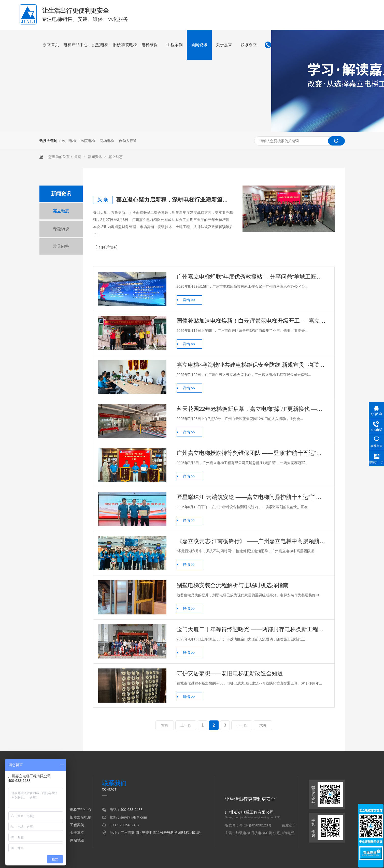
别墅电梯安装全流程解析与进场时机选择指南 (233, 585)
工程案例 (175, 45)
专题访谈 (61, 229)
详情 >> (189, 300)
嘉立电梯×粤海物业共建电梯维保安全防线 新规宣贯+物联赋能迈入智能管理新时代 (252, 365)
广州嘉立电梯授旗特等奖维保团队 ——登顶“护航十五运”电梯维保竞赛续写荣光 (252, 453)
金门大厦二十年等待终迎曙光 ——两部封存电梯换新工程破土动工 (252, 629)
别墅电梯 (100, 45)
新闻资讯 (199, 45)
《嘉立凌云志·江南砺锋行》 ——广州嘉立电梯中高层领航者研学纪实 (252, 541)
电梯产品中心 (76, 45)
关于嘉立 (224, 45)
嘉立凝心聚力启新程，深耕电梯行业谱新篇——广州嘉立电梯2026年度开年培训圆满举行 (175, 200)
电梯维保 (150, 45)
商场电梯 (107, 141)
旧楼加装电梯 (125, 45)
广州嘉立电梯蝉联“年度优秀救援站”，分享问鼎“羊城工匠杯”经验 (252, 277)
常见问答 (61, 246)
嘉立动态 (116, 157)
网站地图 (77, 840)
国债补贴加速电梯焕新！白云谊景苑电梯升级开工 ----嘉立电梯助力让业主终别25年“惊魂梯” (252, 321)
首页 (78, 157)
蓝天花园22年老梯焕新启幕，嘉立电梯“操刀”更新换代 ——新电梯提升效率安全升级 (252, 409)
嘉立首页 (51, 45)
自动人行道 (128, 141)
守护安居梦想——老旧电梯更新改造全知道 (230, 673)
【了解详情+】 (106, 247)
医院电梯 (88, 141)
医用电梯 (69, 141)
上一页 (186, 725)
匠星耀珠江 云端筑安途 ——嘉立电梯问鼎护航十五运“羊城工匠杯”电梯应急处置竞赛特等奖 (252, 497)
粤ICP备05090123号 (255, 825)
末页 (263, 725)
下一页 (242, 725)
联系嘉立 (249, 45)
